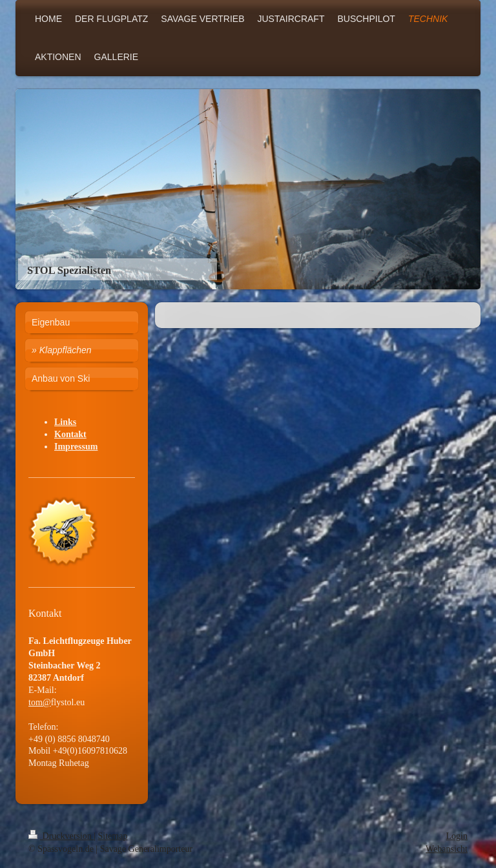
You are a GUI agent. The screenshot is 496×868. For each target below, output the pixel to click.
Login (457, 836)
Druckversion (61, 836)
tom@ (40, 702)
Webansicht (447, 849)
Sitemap (113, 836)
